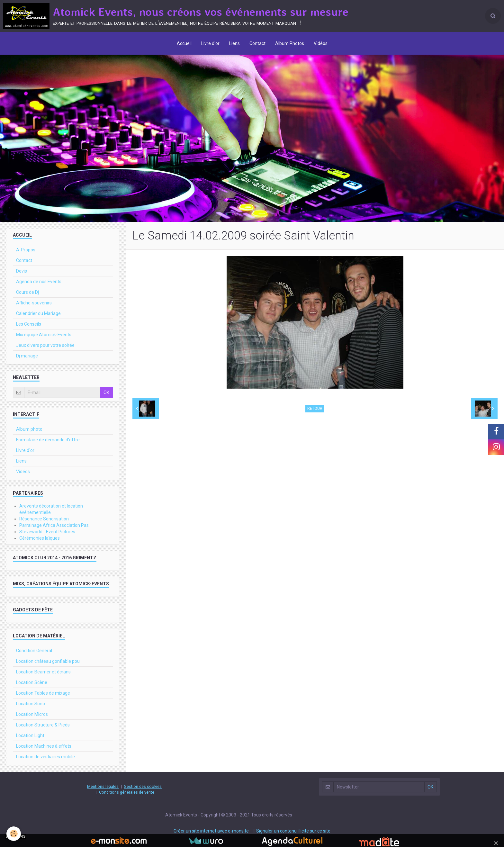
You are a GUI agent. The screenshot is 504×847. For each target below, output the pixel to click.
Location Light (30, 735)
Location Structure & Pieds (43, 725)
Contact (257, 43)
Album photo (29, 429)
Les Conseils (29, 324)
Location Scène (32, 682)
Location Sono (31, 704)
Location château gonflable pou (48, 661)
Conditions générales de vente (127, 792)
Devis (22, 271)
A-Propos (26, 250)
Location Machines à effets (44, 746)
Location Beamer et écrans (43, 672)
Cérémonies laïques (40, 538)
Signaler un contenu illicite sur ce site (293, 831)
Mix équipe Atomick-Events (44, 335)
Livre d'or (210, 43)
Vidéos (321, 43)
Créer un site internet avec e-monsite (211, 831)
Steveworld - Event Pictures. (48, 532)
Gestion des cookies (143, 786)
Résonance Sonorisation (44, 519)
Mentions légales (103, 786)
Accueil (184, 43)
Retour (315, 409)
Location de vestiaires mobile (45, 757)
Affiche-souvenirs (34, 303)
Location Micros (32, 714)
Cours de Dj (27, 292)
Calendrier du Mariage (38, 313)
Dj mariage (27, 356)
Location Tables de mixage (43, 693)
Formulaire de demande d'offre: (48, 440)
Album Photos (290, 43)
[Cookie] (14, 834)
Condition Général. (35, 651)
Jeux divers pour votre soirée (45, 345)
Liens (234, 43)
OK (106, 392)
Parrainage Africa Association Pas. (54, 525)
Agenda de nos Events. (39, 282)
